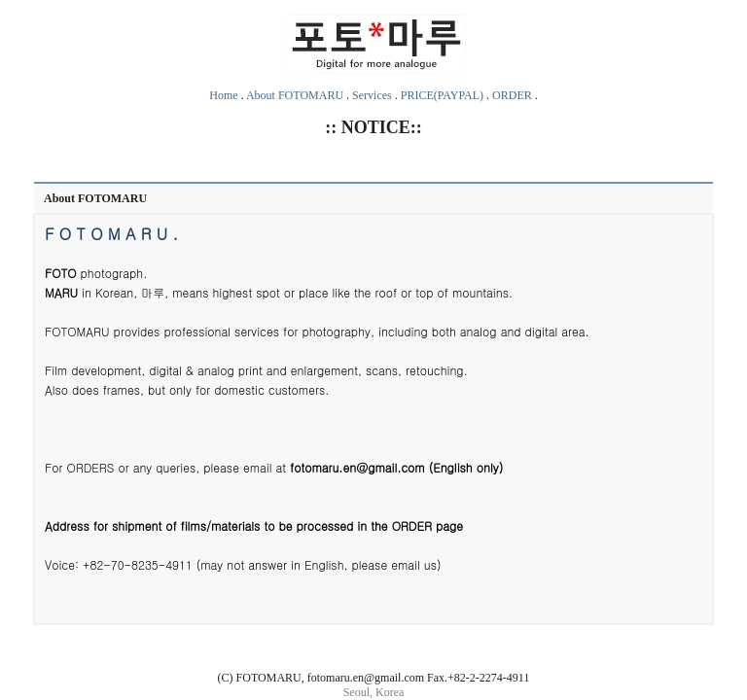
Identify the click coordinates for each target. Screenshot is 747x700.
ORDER (512, 95)
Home (223, 95)
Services (372, 95)
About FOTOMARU (295, 95)
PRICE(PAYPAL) (442, 95)
